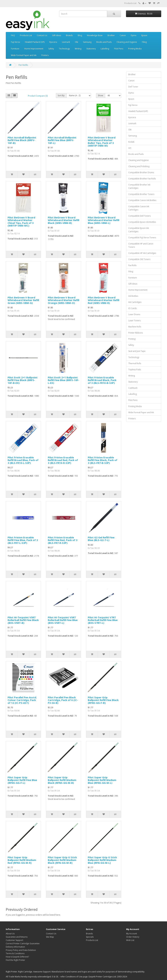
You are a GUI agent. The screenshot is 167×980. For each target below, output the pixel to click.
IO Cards (132, 308)
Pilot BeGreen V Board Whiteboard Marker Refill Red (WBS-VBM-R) (104, 300)
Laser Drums (134, 314)
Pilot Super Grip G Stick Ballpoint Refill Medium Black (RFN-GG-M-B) (62, 860)
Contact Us (42, 35)
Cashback (133, 388)
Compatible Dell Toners (139, 216)
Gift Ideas (57, 35)
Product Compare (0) (38, 96)
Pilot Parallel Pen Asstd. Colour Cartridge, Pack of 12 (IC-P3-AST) (22, 700)
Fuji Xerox (15, 42)
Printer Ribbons (136, 333)
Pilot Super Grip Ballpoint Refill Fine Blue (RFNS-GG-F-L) (22, 780)
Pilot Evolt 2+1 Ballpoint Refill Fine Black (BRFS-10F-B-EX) (23, 380)
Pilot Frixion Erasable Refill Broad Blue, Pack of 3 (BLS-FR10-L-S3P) (23, 460)
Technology (64, 49)
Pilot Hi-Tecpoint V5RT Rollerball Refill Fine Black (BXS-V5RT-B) (23, 620)
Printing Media (135, 49)
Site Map (50, 937)
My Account (132, 934)
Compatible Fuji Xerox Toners (142, 238)
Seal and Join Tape (137, 351)
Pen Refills (23, 65)
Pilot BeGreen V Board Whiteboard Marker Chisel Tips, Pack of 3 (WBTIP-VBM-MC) (21, 222)
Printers (45, 55)
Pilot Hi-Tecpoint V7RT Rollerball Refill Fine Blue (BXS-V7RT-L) (103, 620)
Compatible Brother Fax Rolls (142, 179)
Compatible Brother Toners (141, 194)
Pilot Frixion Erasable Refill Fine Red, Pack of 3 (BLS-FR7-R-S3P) (63, 540)
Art (130, 148)
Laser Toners (134, 321)
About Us (10, 934)
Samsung (87, 42)
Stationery (91, 49)
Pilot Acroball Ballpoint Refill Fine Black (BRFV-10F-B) (22, 140)
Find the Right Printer (15, 960)
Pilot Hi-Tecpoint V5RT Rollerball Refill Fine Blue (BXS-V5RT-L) (63, 620)
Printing (132, 339)
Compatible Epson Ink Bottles (142, 222)
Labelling (105, 49)
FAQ (13, 35)
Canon (123, 35)
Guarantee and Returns (17, 937)
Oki (76, 42)
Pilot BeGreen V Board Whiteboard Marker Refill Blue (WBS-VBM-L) (104, 220)
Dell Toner (133, 87)
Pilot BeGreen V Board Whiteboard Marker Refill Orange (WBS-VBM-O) (63, 300)
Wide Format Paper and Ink (24, 55)
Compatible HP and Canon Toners (141, 245)
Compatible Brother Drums (141, 172)
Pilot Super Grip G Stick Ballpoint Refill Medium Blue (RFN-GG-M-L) (102, 860)
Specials (90, 937)
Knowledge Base (95, 35)
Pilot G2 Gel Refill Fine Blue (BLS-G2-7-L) (101, 539)
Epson (144, 35)
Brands (69, 35)
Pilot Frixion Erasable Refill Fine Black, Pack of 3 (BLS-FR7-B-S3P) (103, 460)
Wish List (130, 940)
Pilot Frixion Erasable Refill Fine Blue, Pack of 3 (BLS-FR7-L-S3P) (23, 540)
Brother (111, 35)
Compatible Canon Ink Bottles (142, 200)
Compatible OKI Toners (139, 259)
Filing (144, 42)
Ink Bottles (133, 296)
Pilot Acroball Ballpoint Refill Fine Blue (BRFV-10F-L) (62, 140)
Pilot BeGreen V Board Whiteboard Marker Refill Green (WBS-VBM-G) (23, 300)
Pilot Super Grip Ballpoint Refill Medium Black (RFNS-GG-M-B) (62, 780)
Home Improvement (34, 49)
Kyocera (53, 42)
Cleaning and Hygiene (127, 42)
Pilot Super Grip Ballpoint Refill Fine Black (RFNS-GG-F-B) (103, 700)
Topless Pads (135, 370)
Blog (80, 35)
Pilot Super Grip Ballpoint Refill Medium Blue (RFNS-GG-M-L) (102, 780)
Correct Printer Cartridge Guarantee (23, 943)
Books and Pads (104, 42)
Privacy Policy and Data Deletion (21, 950)
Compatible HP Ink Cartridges (142, 253)
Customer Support (14, 940)
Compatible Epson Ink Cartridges (139, 230)
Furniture (15, 49)
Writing (78, 49)
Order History (133, 937)
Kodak (131, 142)
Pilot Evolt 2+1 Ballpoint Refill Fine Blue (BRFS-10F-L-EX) (63, 380)
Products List (130, 3)
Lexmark (66, 42)
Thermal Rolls (135, 363)
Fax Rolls (132, 265)
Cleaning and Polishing (139, 166)
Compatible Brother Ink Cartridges (139, 186)
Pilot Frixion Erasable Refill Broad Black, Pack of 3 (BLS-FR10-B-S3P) (102, 380)
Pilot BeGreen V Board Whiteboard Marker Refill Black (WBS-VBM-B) (63, 220)
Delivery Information (15, 947)
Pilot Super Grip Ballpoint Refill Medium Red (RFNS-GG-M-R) (22, 860)
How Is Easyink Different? (17, 957)
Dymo (134, 35)
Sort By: (61, 95)
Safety (51, 49)
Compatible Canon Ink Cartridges (139, 208)
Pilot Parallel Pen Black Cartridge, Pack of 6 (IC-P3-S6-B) (63, 700)
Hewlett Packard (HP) (35, 42)
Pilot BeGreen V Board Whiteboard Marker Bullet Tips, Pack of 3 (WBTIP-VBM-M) (102, 142)
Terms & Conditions (15, 953)
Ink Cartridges (135, 302)
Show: (101, 95)
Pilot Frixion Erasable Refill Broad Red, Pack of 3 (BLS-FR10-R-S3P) (63, 460)
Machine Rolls (135, 327)
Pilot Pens (119, 49)
